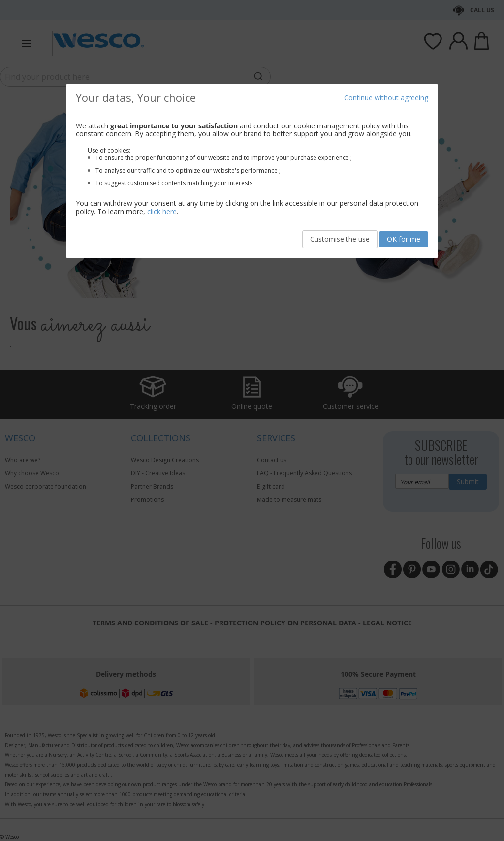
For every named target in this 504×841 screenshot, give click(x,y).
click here (162, 211)
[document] (252, 171)
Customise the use (340, 239)
